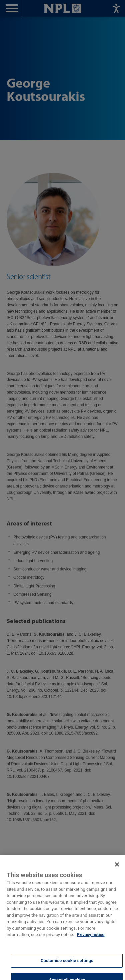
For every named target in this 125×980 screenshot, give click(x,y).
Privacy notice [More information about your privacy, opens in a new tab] (91, 938)
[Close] (117, 868)
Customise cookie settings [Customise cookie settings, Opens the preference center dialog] (67, 964)
